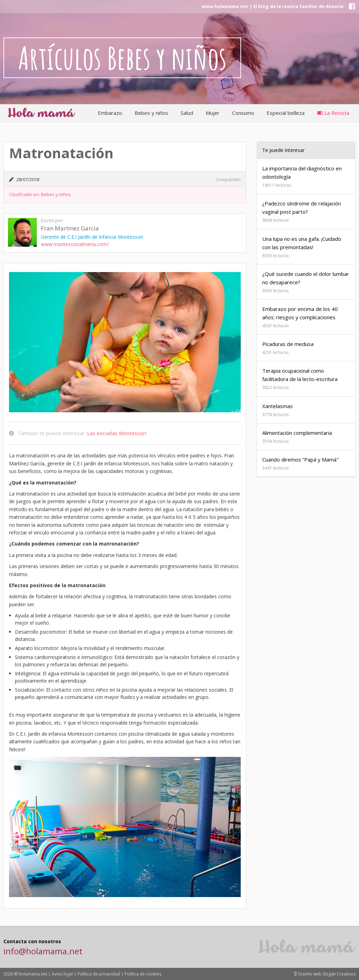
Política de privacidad (99, 974)
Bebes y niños (151, 113)
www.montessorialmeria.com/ (75, 244)
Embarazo (110, 113)
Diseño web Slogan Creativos (325, 974)
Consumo (243, 113)
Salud (187, 113)
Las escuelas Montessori (117, 433)
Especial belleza (286, 113)
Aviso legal (62, 974)
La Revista (333, 113)
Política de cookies (143, 974)
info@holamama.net (43, 951)
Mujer (213, 113)
